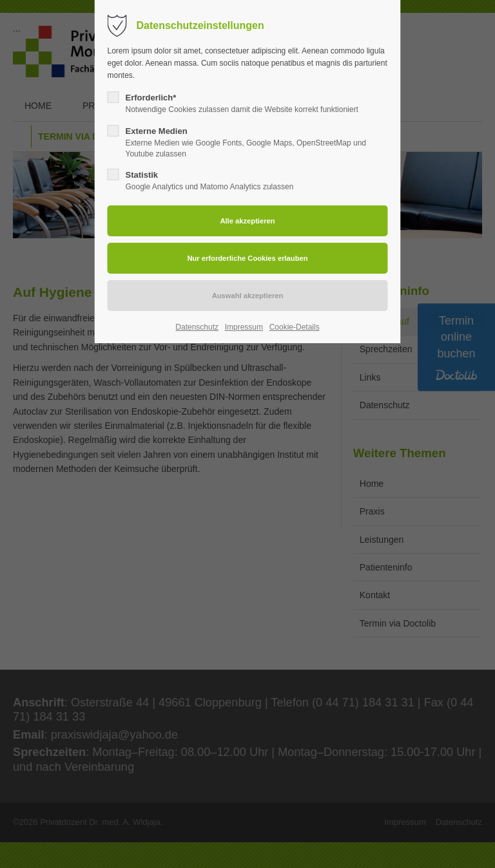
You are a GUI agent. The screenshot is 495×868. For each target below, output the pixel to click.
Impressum (244, 327)
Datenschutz (197, 327)
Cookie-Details (295, 327)
